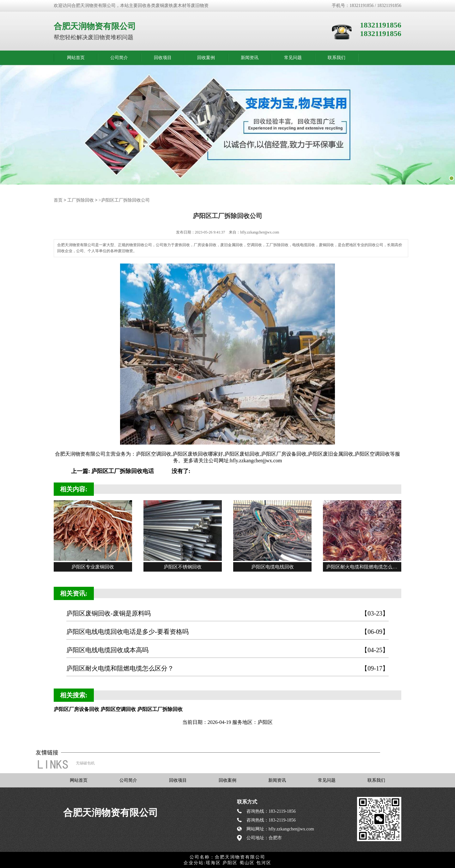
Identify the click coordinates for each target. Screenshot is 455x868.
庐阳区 (230, 862)
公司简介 (119, 58)
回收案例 (206, 58)
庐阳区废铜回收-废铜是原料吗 (227, 613)
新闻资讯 (250, 58)
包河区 (264, 862)
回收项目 (163, 58)
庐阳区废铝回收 (242, 454)
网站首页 (76, 58)
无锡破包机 (85, 763)
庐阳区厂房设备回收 (284, 454)
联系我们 (337, 58)
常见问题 (293, 58)
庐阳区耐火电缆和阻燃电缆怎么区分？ (227, 668)
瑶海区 (213, 862)
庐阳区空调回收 (154, 454)
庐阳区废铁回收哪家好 (198, 454)
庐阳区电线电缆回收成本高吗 (227, 650)
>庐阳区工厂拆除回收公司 (124, 200)
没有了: (181, 471)
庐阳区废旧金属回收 (331, 454)
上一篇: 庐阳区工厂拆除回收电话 (113, 471)
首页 (58, 200)
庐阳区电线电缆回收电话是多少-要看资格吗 (227, 631)
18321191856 (381, 25)
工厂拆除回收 (81, 200)
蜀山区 (247, 862)
